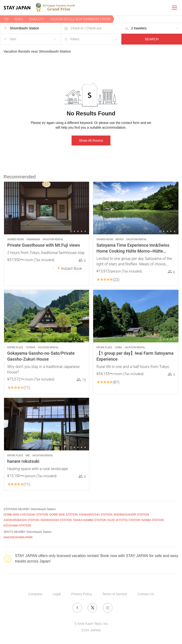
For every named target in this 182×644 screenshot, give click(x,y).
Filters (75, 39)
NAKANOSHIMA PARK (18, 537)
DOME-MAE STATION (64, 515)
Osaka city (37, 19)
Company (35, 594)
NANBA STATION (153, 520)
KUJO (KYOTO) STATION (124, 520)
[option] (47, 208)
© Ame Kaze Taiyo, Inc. (92, 624)
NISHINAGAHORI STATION (131, 515)
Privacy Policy (82, 594)
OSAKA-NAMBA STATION (90, 520)
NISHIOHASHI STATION (56, 520)
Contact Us (146, 594)
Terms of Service (115, 594)
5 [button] (85, 231)
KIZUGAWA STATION (17, 526)
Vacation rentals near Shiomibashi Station (80, 19)
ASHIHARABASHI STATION (21, 520)
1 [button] (71, 231)
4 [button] (82, 231)
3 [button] (78, 231)
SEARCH (152, 39)
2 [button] (74, 231)
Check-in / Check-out (86, 28)
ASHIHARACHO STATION (96, 515)
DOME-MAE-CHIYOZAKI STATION (26, 515)
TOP (6, 19)
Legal (57, 594)
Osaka (19, 19)
